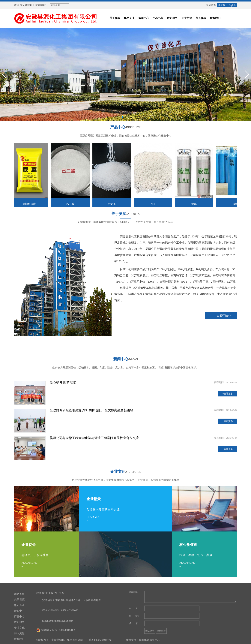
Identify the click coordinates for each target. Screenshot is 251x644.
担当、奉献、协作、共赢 (196, 555)
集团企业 (129, 18)
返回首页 (211, 5)
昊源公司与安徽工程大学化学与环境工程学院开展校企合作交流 (94, 438)
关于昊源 (115, 18)
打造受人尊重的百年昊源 (103, 509)
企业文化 (187, 18)
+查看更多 (228, 394)
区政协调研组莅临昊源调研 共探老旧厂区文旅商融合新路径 (91, 410)
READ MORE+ (94, 519)
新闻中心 (144, 18)
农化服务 (172, 18)
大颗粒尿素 (30, 202)
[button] (123, 117)
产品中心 (158, 18)
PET (154, 202)
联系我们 (215, 18)
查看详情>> (224, 316)
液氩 (195, 202)
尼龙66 (112, 202)
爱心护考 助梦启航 (63, 382)
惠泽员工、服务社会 (35, 555)
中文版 (222, 5)
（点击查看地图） (93, 600)
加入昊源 (201, 18)
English (232, 5)
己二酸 (71, 202)
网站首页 (19, 594)
